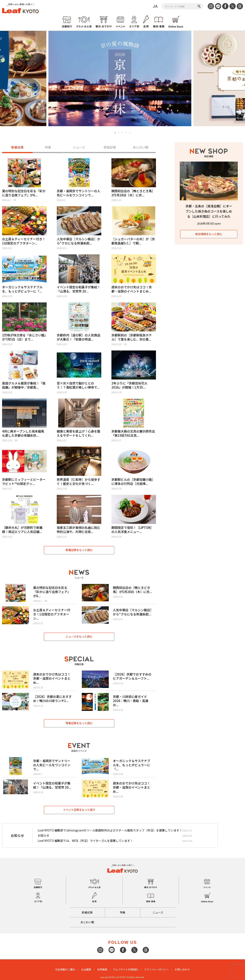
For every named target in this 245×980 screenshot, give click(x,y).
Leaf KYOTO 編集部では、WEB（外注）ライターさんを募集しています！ (85, 841)
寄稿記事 (110, 147)
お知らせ (43, 835)
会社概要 (86, 969)
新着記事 (17, 147)
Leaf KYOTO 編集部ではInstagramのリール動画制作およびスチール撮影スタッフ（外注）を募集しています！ (110, 830)
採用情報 (102, 969)
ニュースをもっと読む (79, 636)
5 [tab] (130, 133)
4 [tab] (126, 133)
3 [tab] (122, 133)
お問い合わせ (182, 969)
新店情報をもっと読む (209, 234)
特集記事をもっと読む (79, 723)
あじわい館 (141, 147)
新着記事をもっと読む (79, 550)
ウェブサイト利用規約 (126, 969)
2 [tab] (119, 133)
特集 (48, 147)
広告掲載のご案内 (65, 969)
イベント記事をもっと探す (79, 810)
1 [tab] (115, 133)
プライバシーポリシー (156, 969)
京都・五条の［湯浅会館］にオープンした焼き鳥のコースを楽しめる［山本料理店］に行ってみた (209, 211)
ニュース (79, 147)
